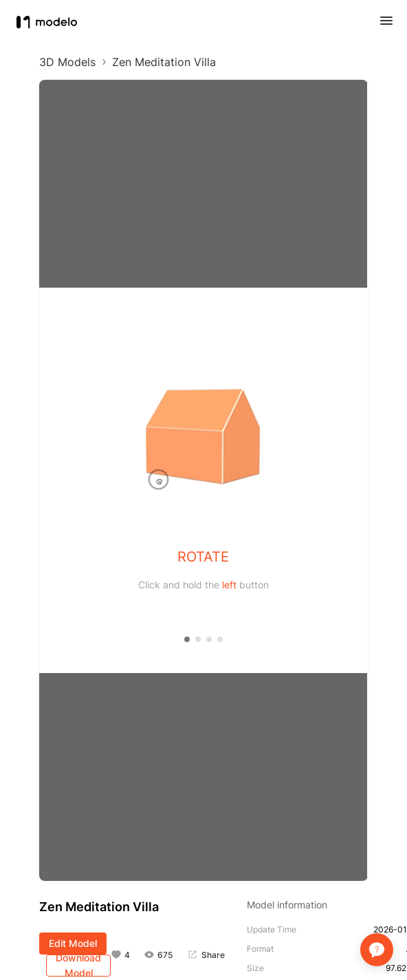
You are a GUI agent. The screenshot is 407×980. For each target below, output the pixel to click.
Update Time (272, 929)
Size (255, 968)
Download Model (78, 966)
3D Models (67, 62)
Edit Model (73, 943)
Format (260, 949)
